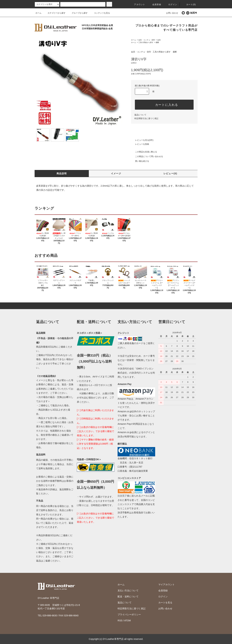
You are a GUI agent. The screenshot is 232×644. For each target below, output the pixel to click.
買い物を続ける (140, 161)
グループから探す (78, 13)
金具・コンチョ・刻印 (147, 40)
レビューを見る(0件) (142, 140)
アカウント (138, 4)
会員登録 (155, 4)
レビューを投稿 (140, 144)
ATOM (127, 621)
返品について (140, 115)
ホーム (38, 13)
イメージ (116, 173)
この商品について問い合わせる (147, 156)
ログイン (171, 4)
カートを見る (165, 603)
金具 (159, 40)
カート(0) (189, 4)
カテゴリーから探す (55, 13)
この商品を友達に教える (144, 152)
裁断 (157, 42)
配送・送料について (128, 597)
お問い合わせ (170, 13)
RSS (120, 621)
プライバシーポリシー (129, 615)
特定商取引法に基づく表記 (146, 118)
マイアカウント (166, 585)
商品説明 (62, 173)
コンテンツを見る (100, 13)
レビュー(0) (170, 173)
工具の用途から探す (146, 42)
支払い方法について (128, 591)
